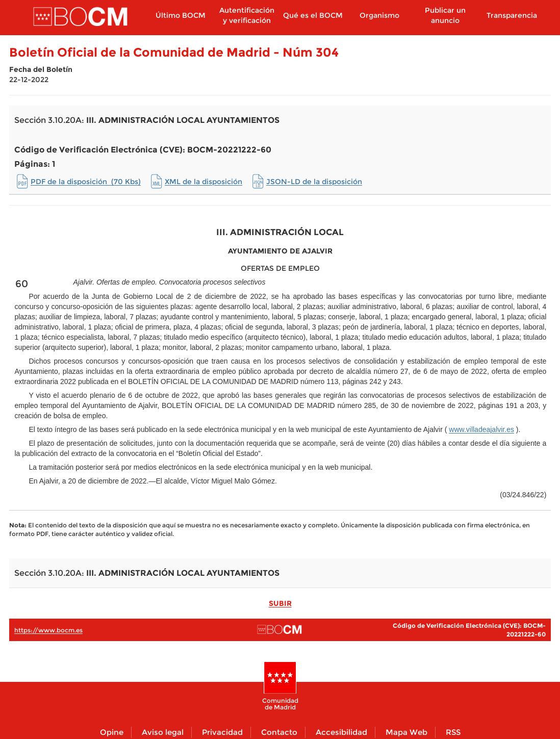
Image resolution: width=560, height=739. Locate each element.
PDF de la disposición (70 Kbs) (86, 182)
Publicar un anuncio (445, 15)
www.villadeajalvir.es (481, 429)
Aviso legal (163, 732)
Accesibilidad (341, 732)
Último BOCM (181, 15)
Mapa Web (406, 732)
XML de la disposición (203, 182)
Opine (112, 732)
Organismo (379, 15)
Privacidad (222, 732)
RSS (453, 732)
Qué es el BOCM (313, 15)
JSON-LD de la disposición (314, 182)
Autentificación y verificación (247, 15)
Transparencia (512, 15)
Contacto (279, 732)
